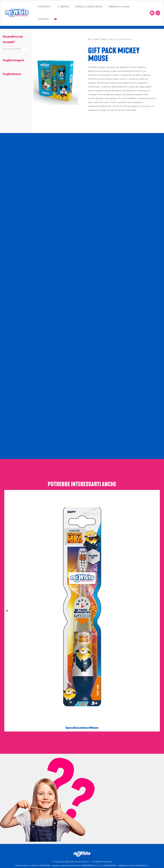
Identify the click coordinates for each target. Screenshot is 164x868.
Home (90, 39)
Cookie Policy (60, 850)
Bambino (104, 39)
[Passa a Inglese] (55, 19)
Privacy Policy (79, 850)
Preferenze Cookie (101, 850)
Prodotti (96, 39)
